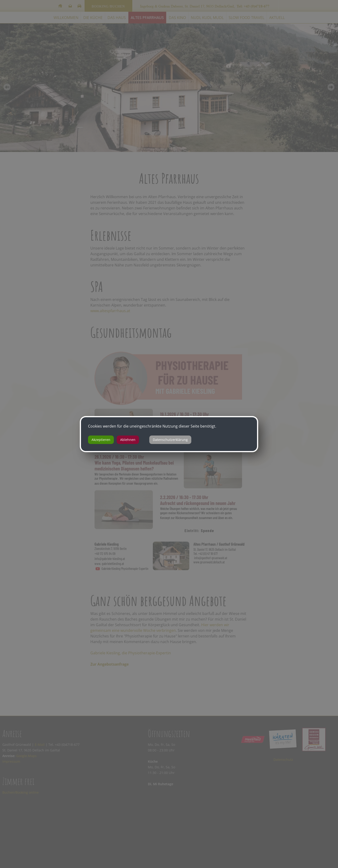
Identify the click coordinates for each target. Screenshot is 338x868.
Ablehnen (128, 440)
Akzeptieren (101, 440)
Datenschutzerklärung (170, 440)
